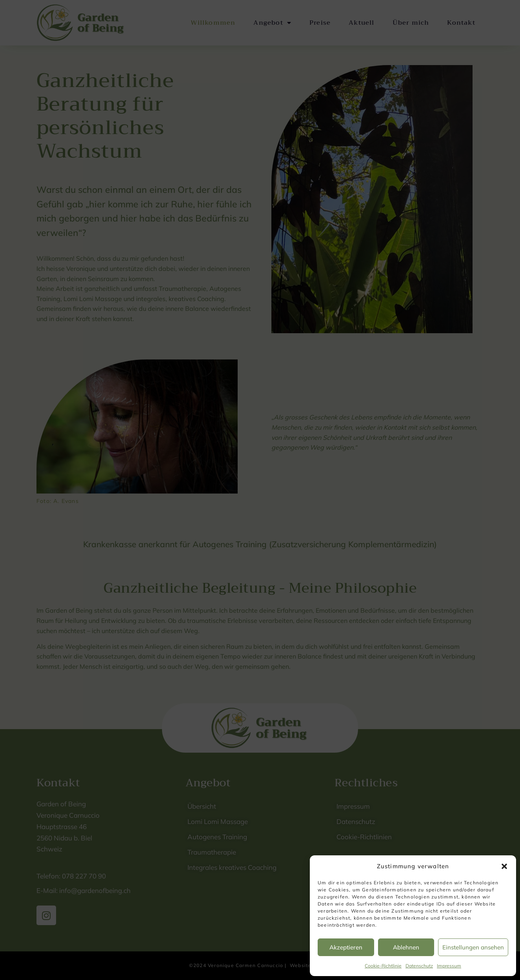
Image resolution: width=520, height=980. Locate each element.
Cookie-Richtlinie (383, 966)
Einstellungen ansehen (473, 947)
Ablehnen (406, 947)
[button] (504, 866)
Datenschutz (419, 966)
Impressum (449, 966)
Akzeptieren (346, 947)
